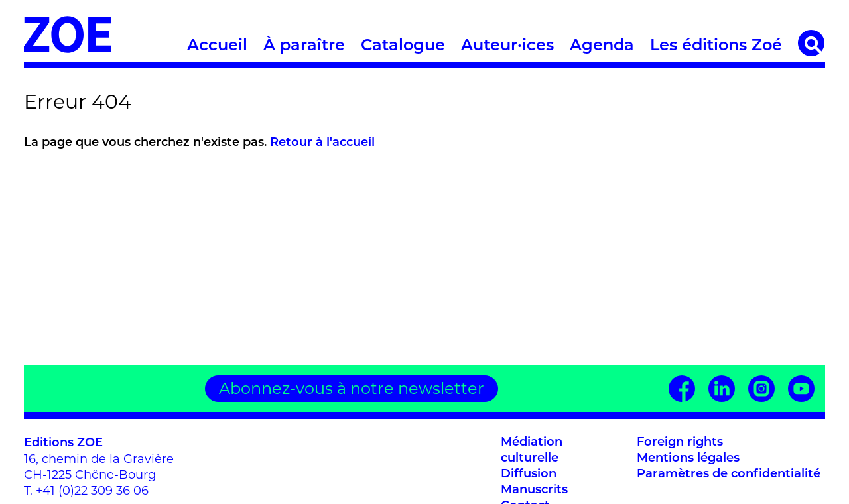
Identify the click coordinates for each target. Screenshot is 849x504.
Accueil (217, 46)
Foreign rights (680, 443)
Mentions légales (688, 459)
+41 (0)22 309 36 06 (92, 491)
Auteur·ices (507, 46)
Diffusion (529, 474)
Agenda (602, 46)
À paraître (304, 46)
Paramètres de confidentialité (729, 474)
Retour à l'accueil (322, 143)
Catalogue (403, 46)
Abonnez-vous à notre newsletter (352, 388)
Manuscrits (534, 490)
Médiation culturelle (532, 451)
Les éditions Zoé (716, 46)
